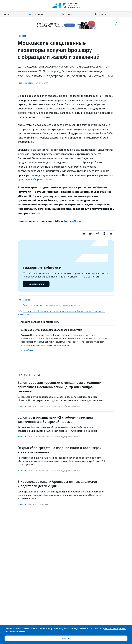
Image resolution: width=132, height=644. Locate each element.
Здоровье (44, 504)
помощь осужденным (44, 305)
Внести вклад (36, 284)
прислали (68, 187)
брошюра (28, 305)
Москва (26, 300)
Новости (22, 36)
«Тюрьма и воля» (43, 179)
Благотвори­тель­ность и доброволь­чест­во (59, 406)
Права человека (26, 83)
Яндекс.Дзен (72, 221)
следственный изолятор (68, 305)
